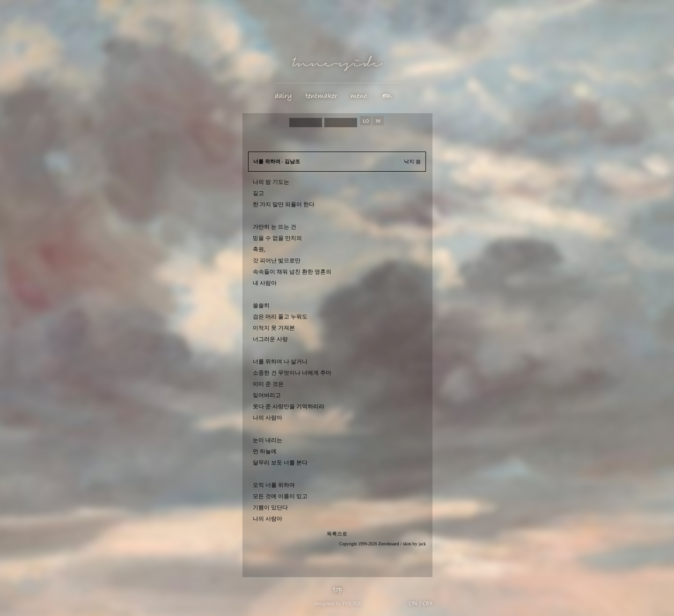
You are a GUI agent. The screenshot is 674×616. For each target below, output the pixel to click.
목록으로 (337, 534)
